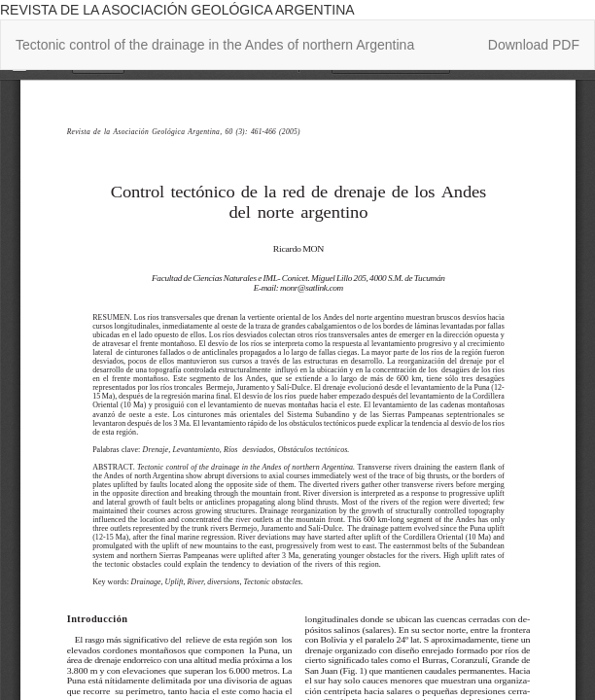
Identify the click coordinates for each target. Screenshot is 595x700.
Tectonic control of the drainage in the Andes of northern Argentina (215, 45)
